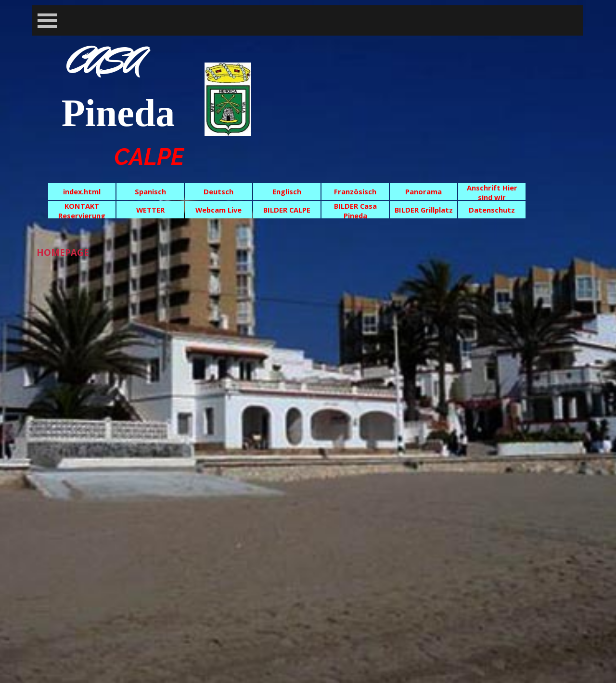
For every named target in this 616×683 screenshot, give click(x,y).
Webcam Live (218, 210)
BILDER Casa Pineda (355, 211)
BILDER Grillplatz (424, 210)
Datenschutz (492, 210)
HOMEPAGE (63, 252)
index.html (82, 191)
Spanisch (150, 191)
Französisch (355, 191)
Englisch (287, 191)
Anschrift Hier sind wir (492, 192)
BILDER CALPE (287, 210)
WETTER (150, 210)
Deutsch (218, 191)
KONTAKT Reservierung (82, 211)
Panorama (423, 191)
